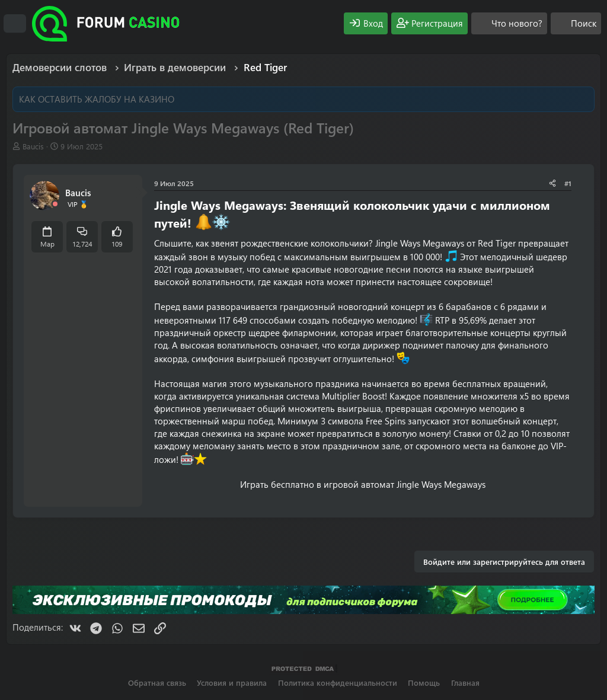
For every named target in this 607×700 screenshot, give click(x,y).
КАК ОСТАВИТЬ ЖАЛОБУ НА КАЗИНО (97, 99)
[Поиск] (576, 23)
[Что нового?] (509, 23)
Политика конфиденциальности (338, 683)
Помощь (424, 683)
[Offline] (55, 204)
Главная (465, 683)
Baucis (33, 146)
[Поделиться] (552, 183)
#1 (568, 183)
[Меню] (15, 24)
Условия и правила (232, 683)
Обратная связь (157, 683)
